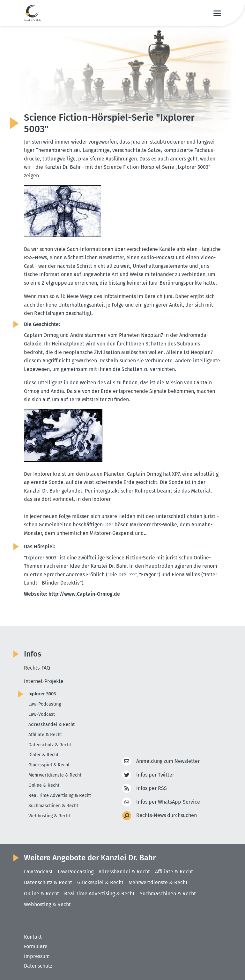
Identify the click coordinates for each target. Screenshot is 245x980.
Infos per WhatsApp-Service (168, 802)
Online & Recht (44, 785)
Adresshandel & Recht (52, 724)
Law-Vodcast (42, 714)
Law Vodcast (38, 872)
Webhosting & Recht (49, 816)
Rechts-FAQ (37, 668)
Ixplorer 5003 (42, 694)
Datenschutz (38, 966)
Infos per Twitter (155, 775)
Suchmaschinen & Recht (53, 806)
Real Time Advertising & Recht (60, 795)
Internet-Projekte (44, 681)
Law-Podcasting (45, 704)
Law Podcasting (76, 872)
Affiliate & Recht (45, 735)
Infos (33, 654)
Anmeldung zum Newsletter (168, 761)
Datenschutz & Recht (50, 745)
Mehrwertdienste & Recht (55, 775)
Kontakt (33, 937)
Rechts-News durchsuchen (167, 816)
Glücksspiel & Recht (49, 765)
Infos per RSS (152, 788)
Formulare (36, 946)
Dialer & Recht (43, 755)
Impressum (37, 956)
